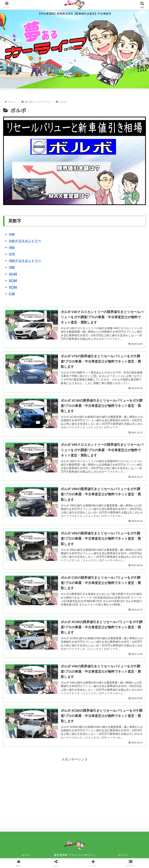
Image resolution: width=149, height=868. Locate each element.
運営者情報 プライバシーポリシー (74, 856)
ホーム (26, 856)
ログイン (123, 856)
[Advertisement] (74, 790)
